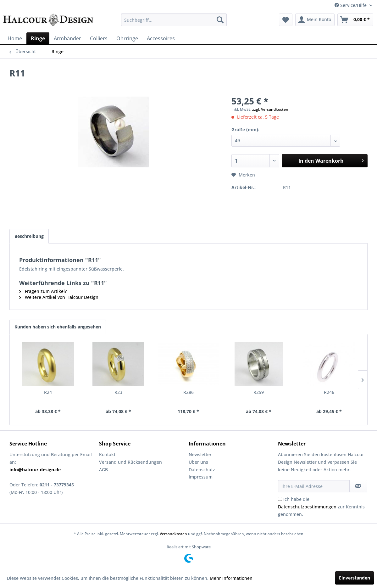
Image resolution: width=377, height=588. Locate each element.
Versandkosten (173, 534)
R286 (188, 392)
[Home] (15, 38)
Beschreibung (29, 236)
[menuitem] (174, 20)
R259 (259, 392)
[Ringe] (38, 38)
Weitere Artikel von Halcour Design (59, 297)
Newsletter (200, 454)
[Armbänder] (67, 38)
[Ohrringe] (127, 38)
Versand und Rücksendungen (130, 462)
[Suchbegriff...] (174, 20)
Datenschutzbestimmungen (307, 507)
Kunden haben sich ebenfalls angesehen (58, 327)
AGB (103, 470)
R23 (118, 392)
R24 (48, 392)
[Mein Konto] (315, 20)
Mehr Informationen (231, 578)
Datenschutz (202, 470)
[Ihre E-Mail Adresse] (314, 486)
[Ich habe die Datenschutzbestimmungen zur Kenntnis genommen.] (280, 499)
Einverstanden (355, 578)
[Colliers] (99, 38)
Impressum (201, 477)
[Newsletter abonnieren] (358, 486)
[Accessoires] (161, 38)
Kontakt (107, 454)
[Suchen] (220, 20)
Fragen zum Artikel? (43, 291)
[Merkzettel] (286, 20)
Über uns (198, 462)
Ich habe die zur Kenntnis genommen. (321, 507)
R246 (329, 392)
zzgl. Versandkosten (270, 109)
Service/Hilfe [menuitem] (351, 5)
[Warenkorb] (355, 20)
